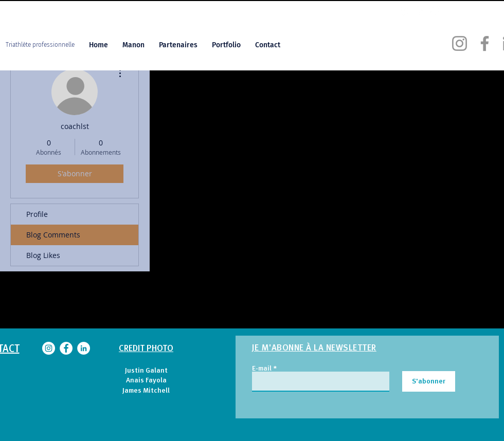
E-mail (262, 368)
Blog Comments (53, 235)
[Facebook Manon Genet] (485, 43)
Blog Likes (43, 255)
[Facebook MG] (419, 11)
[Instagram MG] (403, 11)
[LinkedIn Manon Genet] (84, 348)
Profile (37, 214)
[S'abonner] (429, 381)
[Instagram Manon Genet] (460, 43)
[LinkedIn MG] (435, 11)
